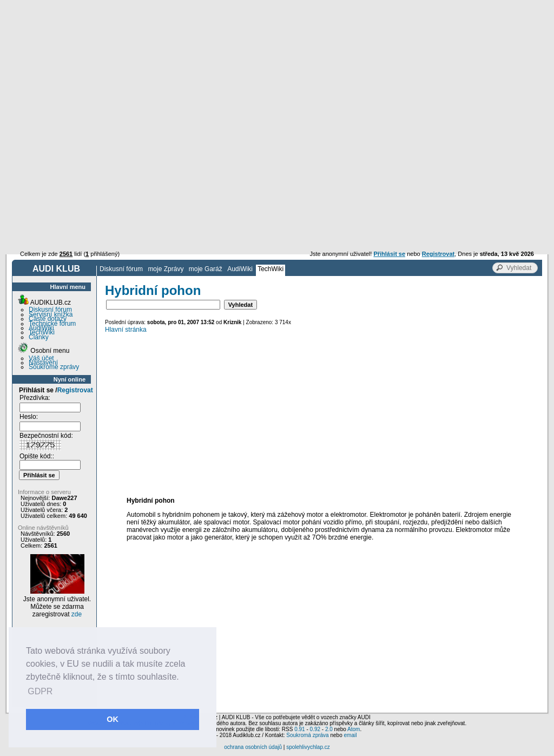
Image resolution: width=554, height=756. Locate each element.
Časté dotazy (48, 319)
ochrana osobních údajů (253, 747)
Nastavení (43, 363)
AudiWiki (240, 269)
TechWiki (271, 269)
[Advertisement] (277, 81)
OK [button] (113, 719)
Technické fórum (52, 324)
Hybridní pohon (153, 290)
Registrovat (75, 390)
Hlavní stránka (126, 330)
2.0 (329, 729)
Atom (354, 729)
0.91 (299, 729)
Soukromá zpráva (307, 735)
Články (39, 337)
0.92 (315, 729)
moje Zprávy (166, 269)
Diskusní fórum (121, 269)
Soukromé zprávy (54, 367)
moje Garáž (206, 269)
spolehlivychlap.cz (308, 747)
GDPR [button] (40, 691)
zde (77, 614)
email (350, 735)
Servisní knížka (51, 314)
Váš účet (41, 358)
